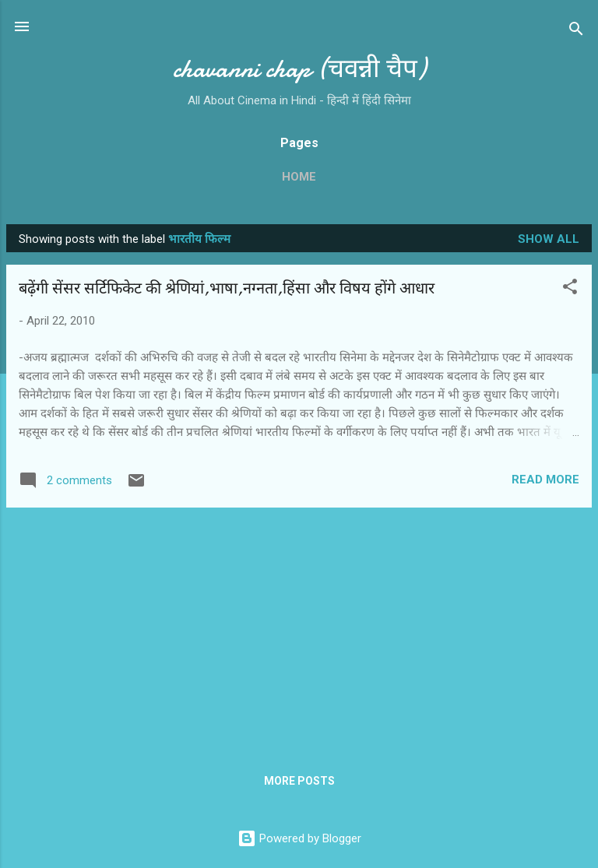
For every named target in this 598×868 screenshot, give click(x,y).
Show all (549, 239)
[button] (570, 289)
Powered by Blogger (299, 838)
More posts (299, 781)
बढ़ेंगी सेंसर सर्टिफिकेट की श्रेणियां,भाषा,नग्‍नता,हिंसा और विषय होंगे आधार (227, 288)
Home (299, 177)
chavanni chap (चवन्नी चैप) (299, 69)
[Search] (576, 32)
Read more (545, 480)
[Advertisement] (299, 629)
